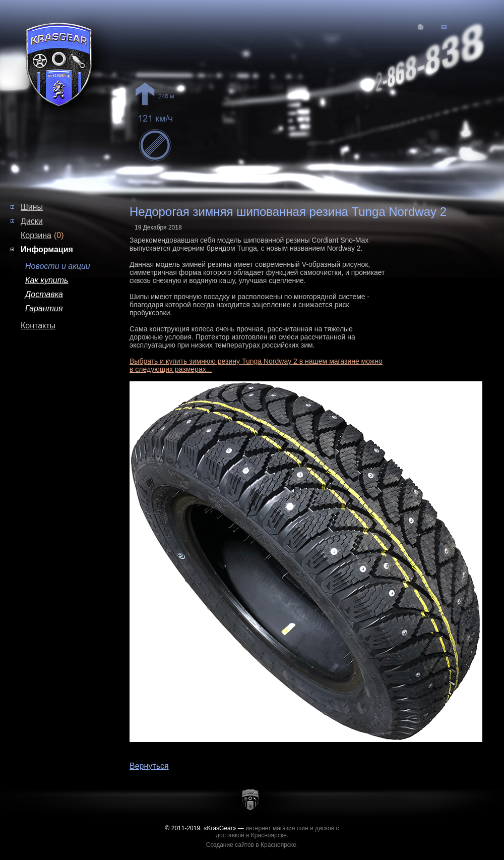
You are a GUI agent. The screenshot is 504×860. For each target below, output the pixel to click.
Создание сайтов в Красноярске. (252, 845)
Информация (47, 249)
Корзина (36, 235)
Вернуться (149, 766)
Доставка (44, 294)
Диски (32, 221)
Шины (32, 207)
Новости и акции (58, 266)
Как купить (47, 280)
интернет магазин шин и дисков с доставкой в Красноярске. (277, 832)
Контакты (38, 326)
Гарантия (44, 308)
